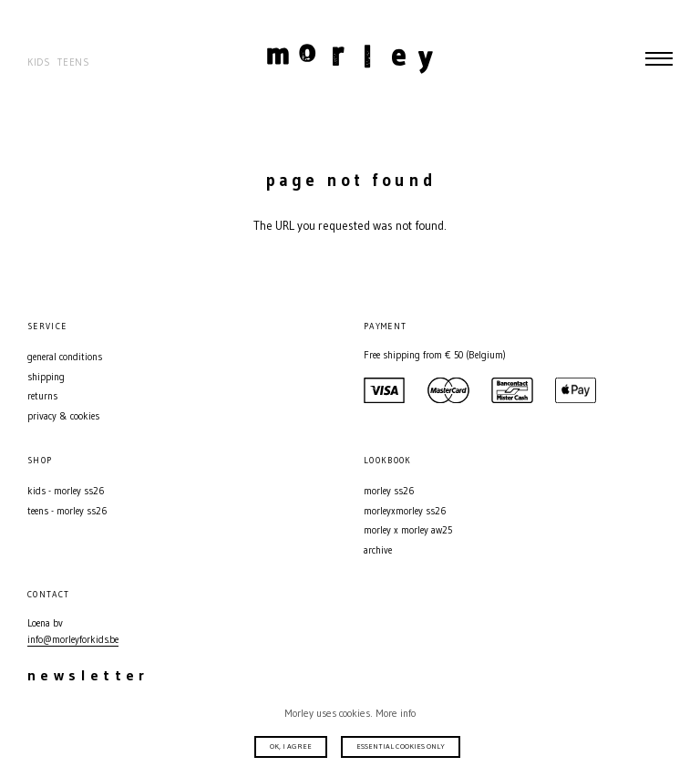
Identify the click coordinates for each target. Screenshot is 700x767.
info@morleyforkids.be (73, 640)
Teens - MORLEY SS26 (67, 511)
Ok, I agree (291, 746)
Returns (42, 396)
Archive (378, 550)
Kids (39, 62)
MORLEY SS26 (389, 491)
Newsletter (88, 675)
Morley (350, 58)
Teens (73, 62)
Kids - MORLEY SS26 (66, 491)
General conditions (65, 357)
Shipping (46, 377)
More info (396, 713)
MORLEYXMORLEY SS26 (405, 511)
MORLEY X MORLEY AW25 (408, 530)
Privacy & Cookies (63, 416)
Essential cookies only (401, 746)
